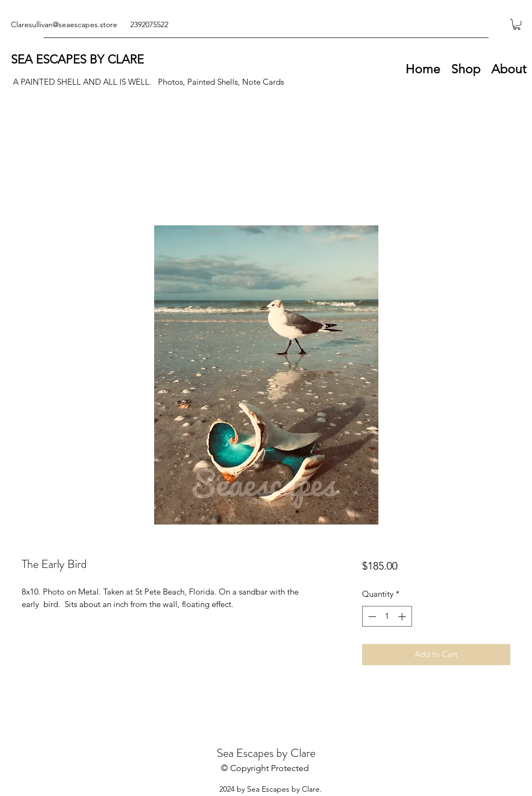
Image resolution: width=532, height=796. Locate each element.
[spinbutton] (387, 617)
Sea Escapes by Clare (266, 753)
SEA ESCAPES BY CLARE (77, 59)
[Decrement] (371, 617)
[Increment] (403, 617)
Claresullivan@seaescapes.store (64, 24)
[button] (517, 24)
